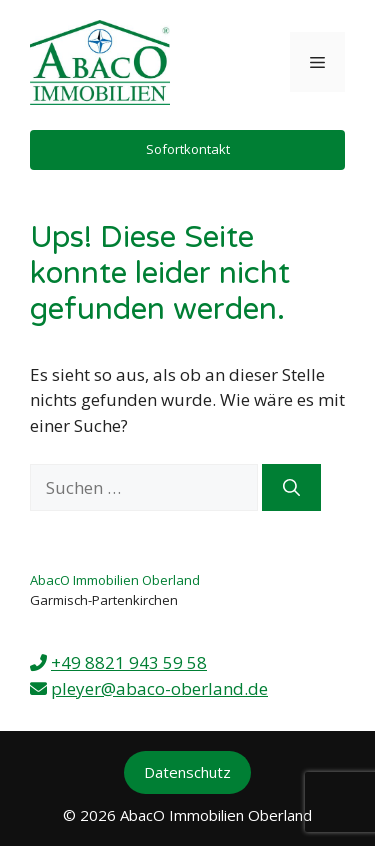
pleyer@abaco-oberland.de (159, 688)
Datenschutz (187, 772)
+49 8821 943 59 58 (129, 662)
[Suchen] (291, 488)
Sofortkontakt (188, 149)
